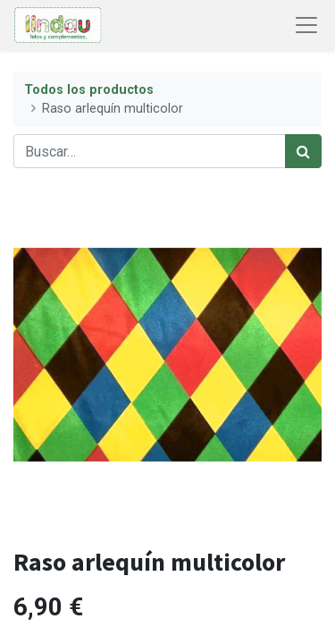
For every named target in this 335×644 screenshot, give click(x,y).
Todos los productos (89, 90)
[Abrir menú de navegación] (306, 25)
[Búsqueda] (303, 151)
